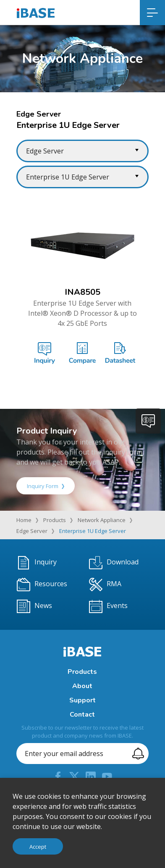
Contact (82, 715)
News (34, 606)
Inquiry (37, 563)
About (82, 686)
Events (108, 606)
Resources (42, 585)
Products (55, 520)
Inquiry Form (46, 486)
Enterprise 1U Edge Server (93, 531)
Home (24, 520)
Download (114, 563)
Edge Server (32, 531)
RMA (105, 585)
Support (82, 700)
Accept (38, 847)
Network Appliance (102, 520)
